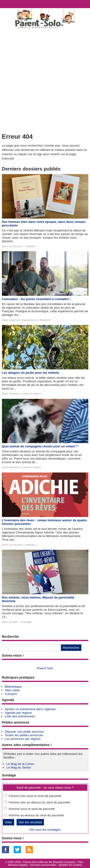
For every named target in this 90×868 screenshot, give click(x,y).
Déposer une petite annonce (24, 732)
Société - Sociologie (20, 622)
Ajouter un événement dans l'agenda (30, 709)
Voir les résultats (30, 822)
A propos (11, 694)
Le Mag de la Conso (20, 764)
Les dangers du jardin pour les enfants (31, 373)
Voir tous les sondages (45, 830)
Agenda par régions (18, 713)
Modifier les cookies (70, 865)
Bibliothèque (13, 687)
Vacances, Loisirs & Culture (25, 394)
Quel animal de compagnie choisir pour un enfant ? (40, 446)
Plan (80, 862)
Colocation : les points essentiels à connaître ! (36, 299)
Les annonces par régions (23, 739)
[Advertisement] (45, 80)
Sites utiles (12, 690)
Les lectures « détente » (23, 246)
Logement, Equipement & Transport (29, 320)
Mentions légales (18, 865)
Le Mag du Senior (19, 767)
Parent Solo (45, 668)
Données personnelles (43, 865)
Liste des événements (20, 716)
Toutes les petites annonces (24, 735)
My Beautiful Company (62, 862)
